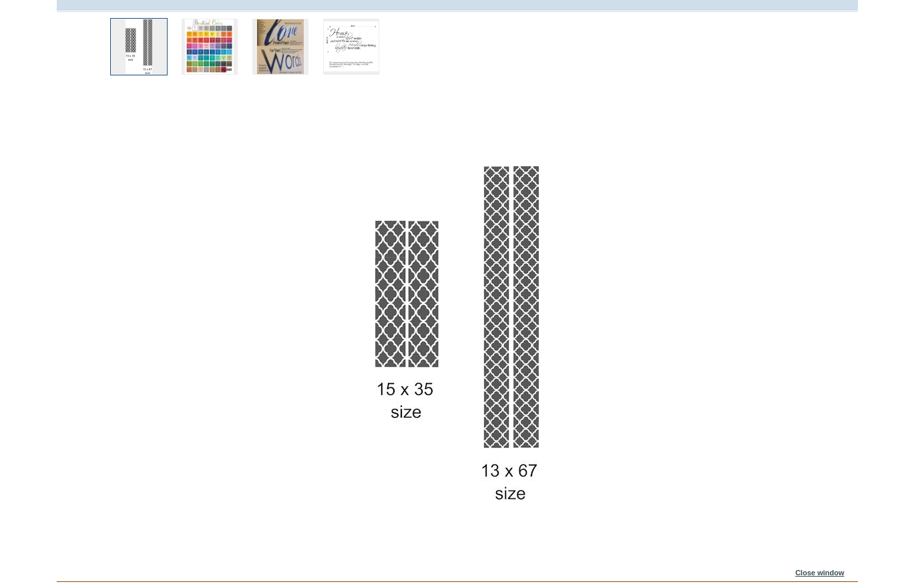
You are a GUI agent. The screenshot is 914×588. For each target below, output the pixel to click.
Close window (820, 573)
